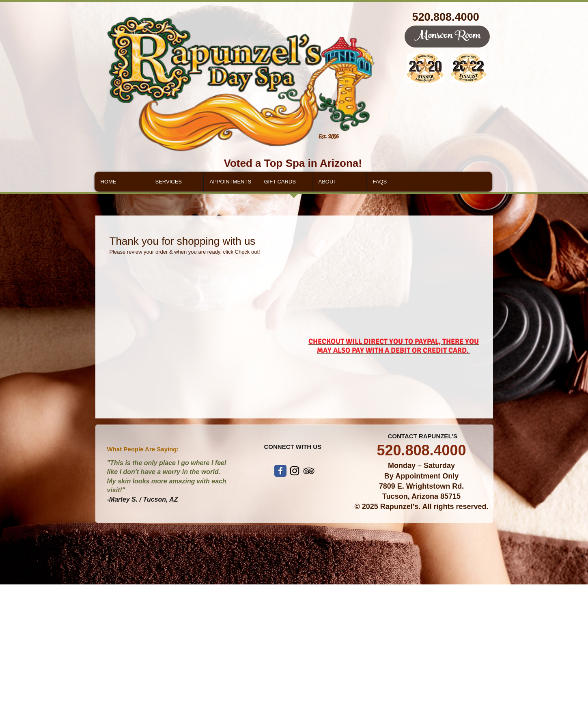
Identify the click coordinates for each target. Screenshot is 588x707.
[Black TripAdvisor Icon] (309, 471)
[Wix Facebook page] (280, 471)
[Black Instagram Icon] (295, 471)
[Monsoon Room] (447, 37)
